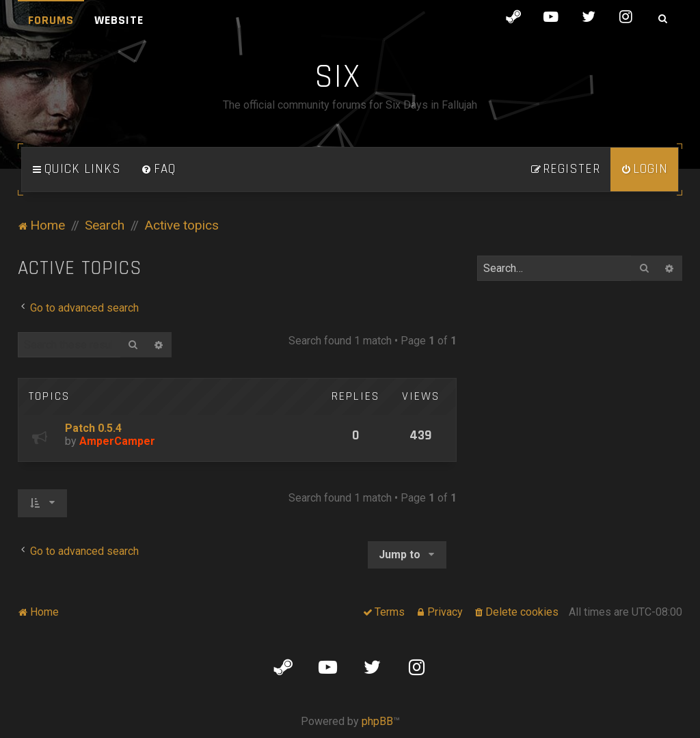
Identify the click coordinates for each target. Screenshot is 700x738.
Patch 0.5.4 (93, 428)
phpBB (377, 721)
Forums (51, 20)
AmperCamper (117, 441)
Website (119, 20)
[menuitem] (159, 169)
